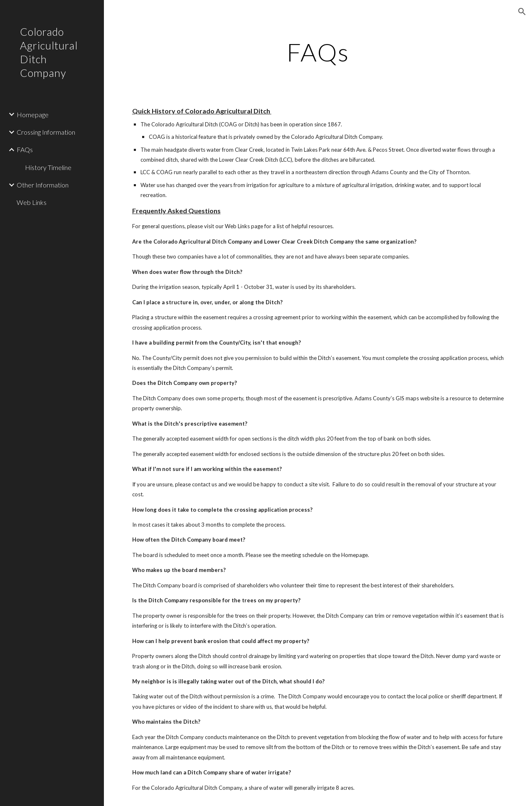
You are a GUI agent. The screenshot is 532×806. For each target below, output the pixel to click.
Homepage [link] (33, 115)
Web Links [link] (32, 202)
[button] (522, 12)
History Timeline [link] (48, 167)
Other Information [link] (43, 185)
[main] (318, 52)
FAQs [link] (25, 149)
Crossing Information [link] (46, 132)
